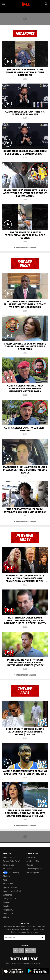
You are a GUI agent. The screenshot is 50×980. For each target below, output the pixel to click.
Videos (6, 917)
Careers (30, 865)
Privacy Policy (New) (12, 861)
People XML (8, 910)
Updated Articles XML (12, 891)
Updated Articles (10, 887)
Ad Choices (8, 869)
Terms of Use (9, 865)
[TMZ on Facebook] (16, 950)
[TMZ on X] (22, 950)
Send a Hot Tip (33, 861)
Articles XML (8, 884)
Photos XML (8, 914)
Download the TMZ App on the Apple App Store (14, 971)
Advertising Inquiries (35, 869)
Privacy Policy (17, 932)
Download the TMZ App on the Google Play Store (38, 971)
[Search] (46, 4)
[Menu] (4, 4)
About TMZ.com (10, 857)
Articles (6, 880)
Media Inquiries (33, 872)
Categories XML (10, 899)
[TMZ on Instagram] (33, 950)
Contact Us (31, 857)
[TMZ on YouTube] (27, 950)
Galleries (7, 902)
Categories (8, 895)
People (6, 906)
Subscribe (43, 938)
